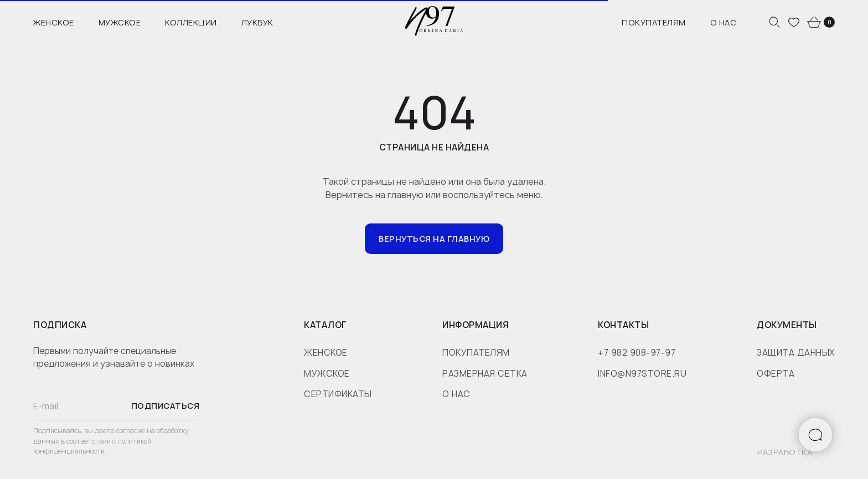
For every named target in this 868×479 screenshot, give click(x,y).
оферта (776, 374)
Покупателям (654, 22)
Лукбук (257, 22)
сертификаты (338, 394)
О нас (724, 22)
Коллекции (191, 22)
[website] (774, 22)
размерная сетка (485, 374)
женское (326, 353)
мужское (327, 374)
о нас (456, 394)
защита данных (796, 353)
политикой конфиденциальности (92, 446)
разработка (785, 452)
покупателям (476, 353)
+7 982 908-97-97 (637, 353)
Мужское (120, 22)
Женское (54, 22)
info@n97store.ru (642, 374)
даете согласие (121, 431)
